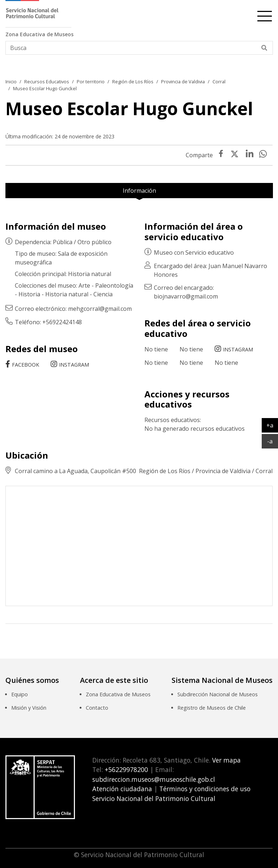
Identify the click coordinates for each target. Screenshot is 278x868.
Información (139, 191)
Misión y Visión (29, 708)
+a (272, 425)
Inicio (11, 82)
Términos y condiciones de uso (205, 789)
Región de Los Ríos (133, 82)
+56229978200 (125, 769)
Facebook (26, 365)
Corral (219, 82)
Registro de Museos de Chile (212, 708)
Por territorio (91, 82)
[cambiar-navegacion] (265, 15)
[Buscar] (265, 48)
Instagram (74, 365)
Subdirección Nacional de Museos (218, 694)
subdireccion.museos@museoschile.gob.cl (154, 779)
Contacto (97, 708)
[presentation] (250, 155)
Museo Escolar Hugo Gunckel (45, 88)
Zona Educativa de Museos (118, 694)
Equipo (20, 694)
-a (273, 441)
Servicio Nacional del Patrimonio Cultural (154, 798)
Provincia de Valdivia (183, 82)
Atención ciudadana (122, 789)
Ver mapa (226, 760)
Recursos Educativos (47, 82)
